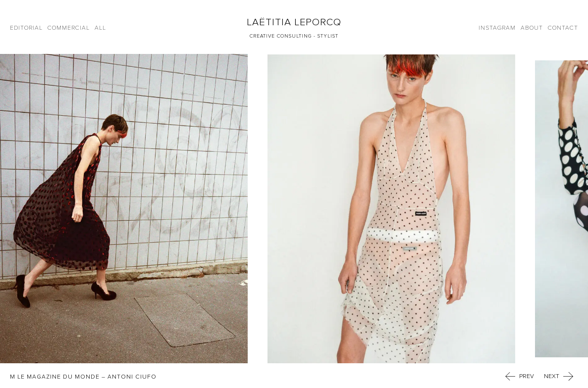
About (532, 28)
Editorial (26, 28)
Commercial (69, 28)
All (100, 28)
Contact (563, 28)
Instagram (497, 28)
